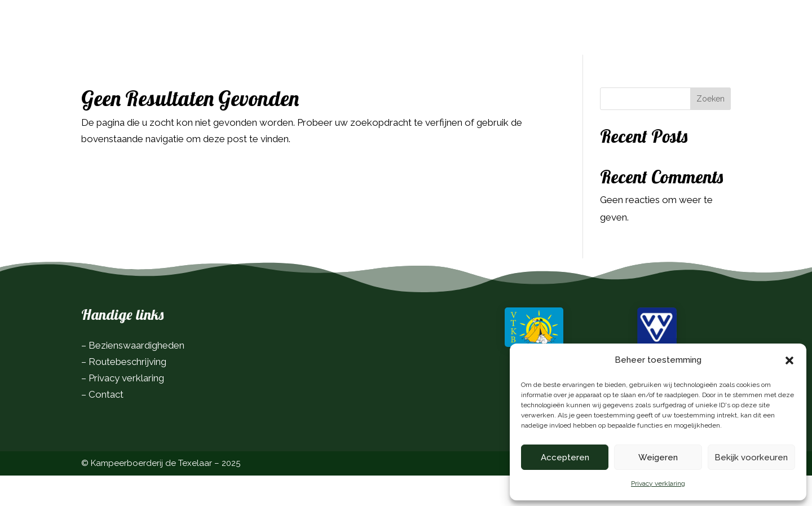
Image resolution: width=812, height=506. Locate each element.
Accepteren (565, 457)
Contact (106, 425)
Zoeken (710, 129)
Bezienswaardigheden (136, 376)
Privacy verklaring (658, 483)
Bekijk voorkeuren (751, 457)
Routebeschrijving (127, 392)
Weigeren (658, 457)
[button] (789, 360)
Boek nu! (699, 23)
